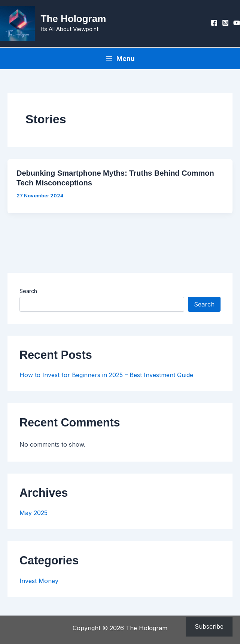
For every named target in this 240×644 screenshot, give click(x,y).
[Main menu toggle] (120, 61)
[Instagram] (225, 24)
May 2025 (34, 516)
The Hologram (76, 20)
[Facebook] (214, 24)
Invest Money (39, 583)
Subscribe (209, 626)
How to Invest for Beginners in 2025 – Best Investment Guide (106, 378)
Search (28, 294)
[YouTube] (237, 24)
